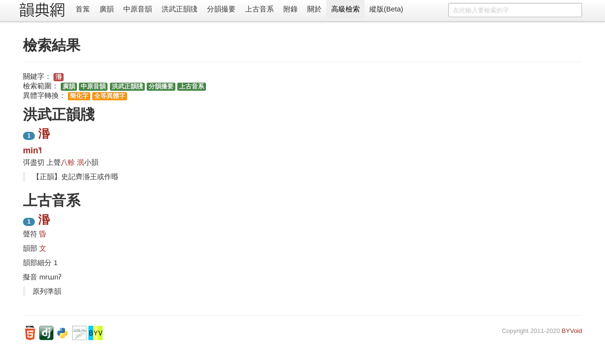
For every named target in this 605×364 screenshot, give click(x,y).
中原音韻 (138, 9)
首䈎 (83, 9)
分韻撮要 (221, 9)
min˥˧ (32, 150)
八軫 (68, 162)
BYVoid (572, 331)
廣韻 (107, 9)
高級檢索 (346, 9)
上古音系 (259, 9)
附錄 (291, 9)
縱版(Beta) (386, 9)
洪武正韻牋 (179, 9)
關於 (314, 9)
